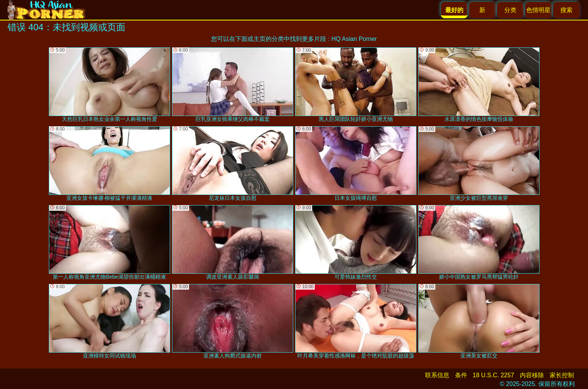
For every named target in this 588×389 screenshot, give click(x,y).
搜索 (566, 10)
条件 (461, 375)
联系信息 (437, 375)
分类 (510, 10)
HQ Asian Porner (354, 39)
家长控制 (562, 375)
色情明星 (538, 10)
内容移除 (532, 375)
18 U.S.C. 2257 (493, 375)
